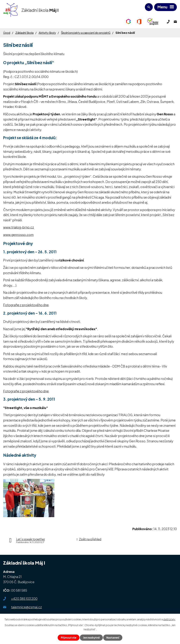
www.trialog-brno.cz (19, 227)
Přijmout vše (68, 638)
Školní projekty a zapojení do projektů (86, 33)
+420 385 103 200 (24, 599)
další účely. (169, 619)
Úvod (7, 33)
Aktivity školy (47, 33)
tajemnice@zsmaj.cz (26, 607)
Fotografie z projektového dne (26, 305)
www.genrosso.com (18, 235)
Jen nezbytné (91, 638)
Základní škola (24, 33)
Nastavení (113, 638)
